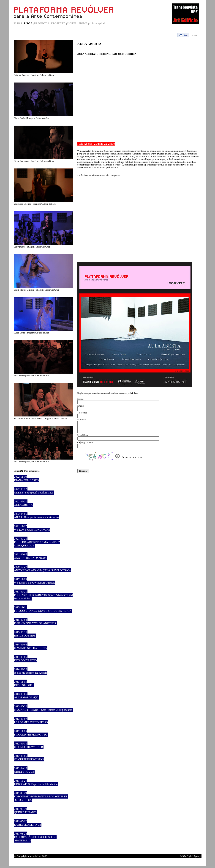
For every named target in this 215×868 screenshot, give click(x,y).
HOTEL (72, 23)
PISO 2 (28, 23)
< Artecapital (97, 23)
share (195, 35)
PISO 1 (18, 23)
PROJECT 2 (58, 23)
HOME (83, 23)
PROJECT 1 (42, 23)
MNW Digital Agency (191, 856)
